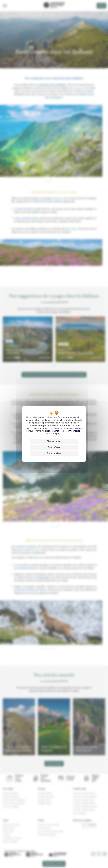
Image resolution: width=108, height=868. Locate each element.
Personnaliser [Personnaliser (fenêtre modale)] (54, 453)
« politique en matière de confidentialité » (62, 431)
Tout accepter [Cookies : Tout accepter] (54, 441)
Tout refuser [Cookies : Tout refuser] (54, 447)
